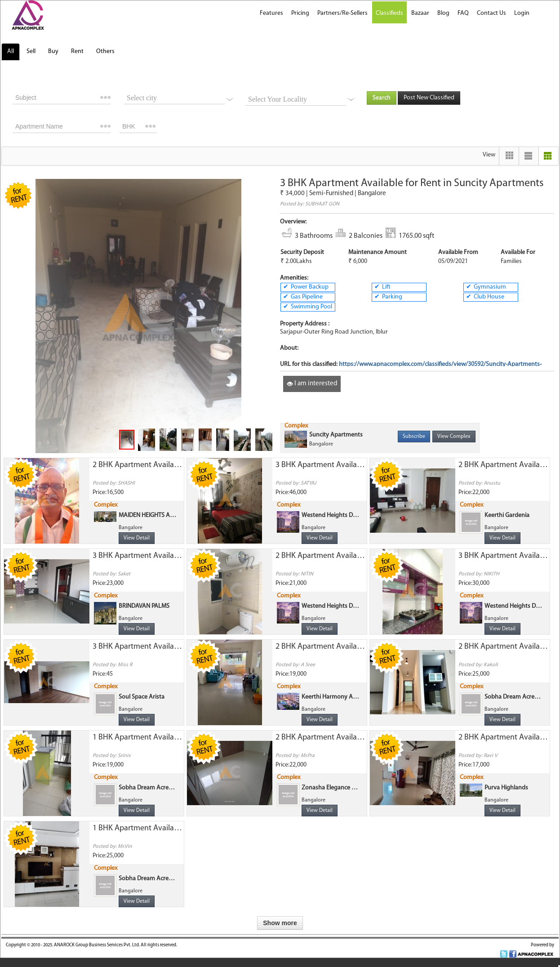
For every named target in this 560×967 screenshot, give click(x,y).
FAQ (463, 13)
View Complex (454, 437)
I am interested (312, 384)
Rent (77, 51)
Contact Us (491, 13)
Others (105, 51)
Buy (53, 51)
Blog (443, 13)
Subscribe (414, 437)
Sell (31, 51)
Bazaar (420, 13)
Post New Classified (429, 98)
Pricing (300, 13)
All (11, 51)
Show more (280, 923)
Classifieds (389, 13)
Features (271, 13)
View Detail (137, 538)
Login (522, 13)
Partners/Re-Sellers (342, 13)
